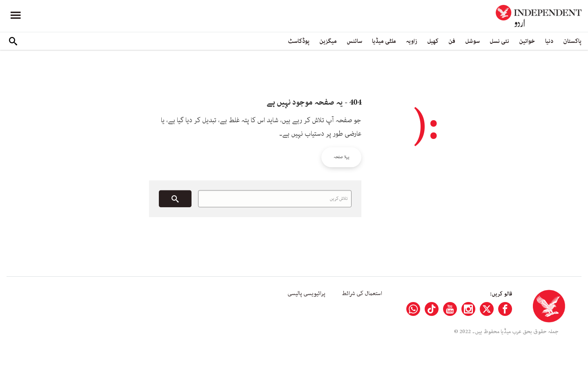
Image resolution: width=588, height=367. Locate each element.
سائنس (354, 41)
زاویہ (412, 41)
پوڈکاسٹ (299, 41)
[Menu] (16, 16)
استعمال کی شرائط (362, 293)
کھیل (433, 41)
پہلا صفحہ (341, 157)
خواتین (527, 41)
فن (452, 41)
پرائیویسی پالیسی (306, 293)
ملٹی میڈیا (384, 41)
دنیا (549, 41)
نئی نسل (499, 41)
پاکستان (572, 41)
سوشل (472, 41)
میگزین (328, 41)
